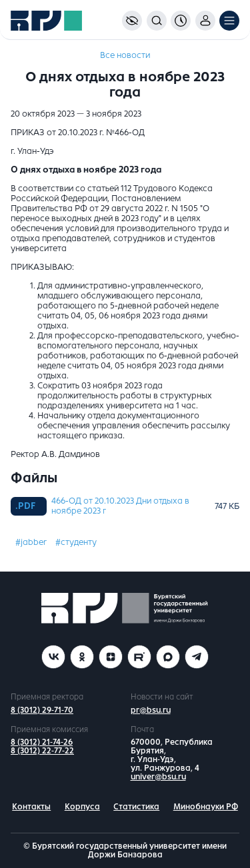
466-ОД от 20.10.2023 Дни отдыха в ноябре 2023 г (120, 506)
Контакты (31, 807)
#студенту (76, 542)
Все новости (125, 55)
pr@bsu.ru (151, 710)
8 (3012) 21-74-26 (42, 742)
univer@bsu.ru (158, 777)
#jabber (31, 542)
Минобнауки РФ (206, 807)
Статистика (136, 807)
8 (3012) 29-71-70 (42, 710)
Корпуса (82, 807)
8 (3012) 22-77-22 (42, 751)
